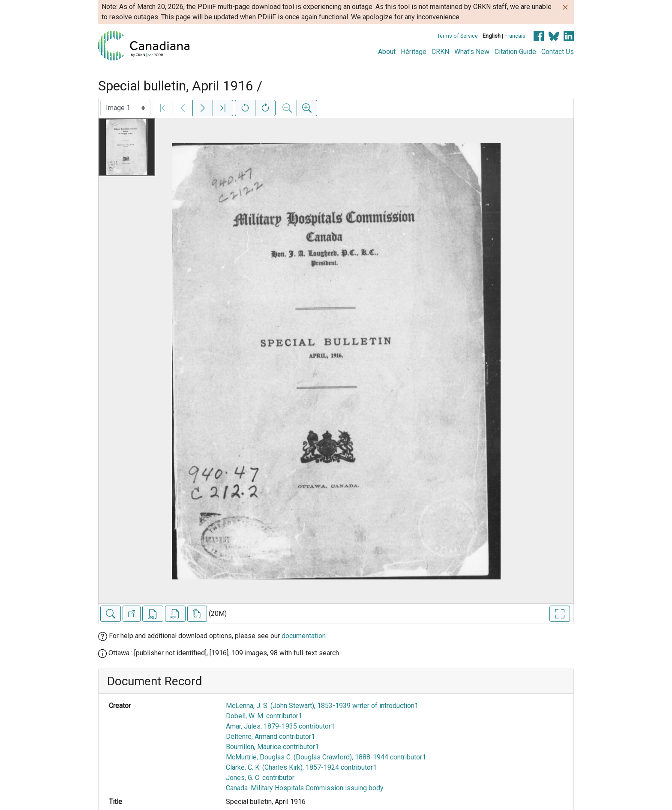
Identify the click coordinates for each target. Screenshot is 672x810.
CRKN (440, 52)
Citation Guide (515, 52)
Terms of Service (457, 36)
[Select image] (125, 108)
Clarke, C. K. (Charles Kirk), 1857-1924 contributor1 (301, 767)
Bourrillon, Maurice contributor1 (272, 747)
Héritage (414, 52)
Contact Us (558, 52)
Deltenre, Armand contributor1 (270, 736)
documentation (304, 636)
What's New (472, 52)
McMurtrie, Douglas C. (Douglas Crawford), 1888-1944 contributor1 (326, 757)
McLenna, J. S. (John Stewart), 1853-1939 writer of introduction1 (322, 706)
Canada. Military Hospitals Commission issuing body (305, 788)
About (387, 52)
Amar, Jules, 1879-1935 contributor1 (280, 726)
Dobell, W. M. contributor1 (264, 716)
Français (515, 36)
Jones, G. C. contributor (260, 778)
